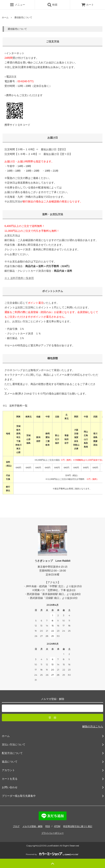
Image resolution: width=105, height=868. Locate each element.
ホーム (5, 17)
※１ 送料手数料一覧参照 (19, 278)
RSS (48, 826)
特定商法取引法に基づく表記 (78, 826)
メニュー (17, 5)
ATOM (57, 826)
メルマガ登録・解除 (33, 826)
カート (88, 5)
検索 (52, 5)
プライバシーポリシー (53, 833)
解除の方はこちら (93, 726)
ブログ (16, 826)
